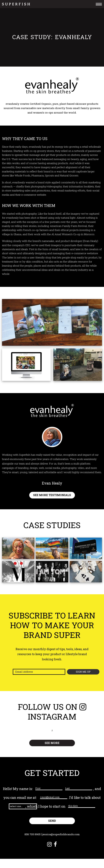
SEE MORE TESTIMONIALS (52, 495)
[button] (33, 807)
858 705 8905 (31, 843)
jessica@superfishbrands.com (61, 843)
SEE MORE (52, 743)
